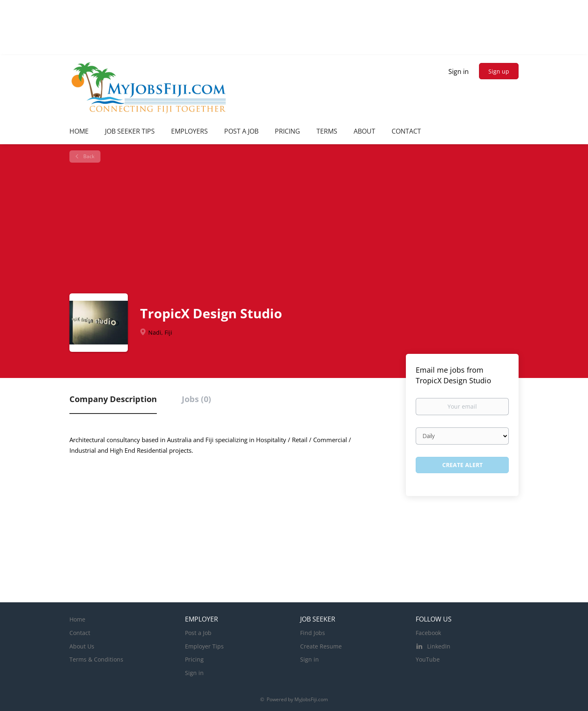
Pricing (194, 659)
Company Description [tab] (113, 399)
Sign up (499, 71)
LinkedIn (439, 646)
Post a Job (198, 633)
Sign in (459, 72)
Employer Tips (204, 646)
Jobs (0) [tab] (196, 399)
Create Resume (321, 646)
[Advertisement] (297, 228)
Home (77, 619)
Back (88, 156)
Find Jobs (313, 633)
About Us (82, 646)
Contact (80, 633)
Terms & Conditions (96, 659)
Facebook (428, 633)
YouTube (428, 659)
